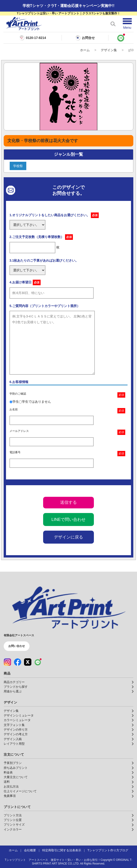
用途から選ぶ (13, 691)
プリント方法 (13, 815)
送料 (7, 782)
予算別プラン (13, 763)
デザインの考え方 (16, 734)
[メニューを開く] (127, 24)
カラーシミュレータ (17, 720)
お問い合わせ (17, 646)
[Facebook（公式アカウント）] (18, 662)
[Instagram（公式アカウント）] (7, 662)
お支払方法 (11, 787)
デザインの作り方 (16, 730)
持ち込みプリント (16, 768)
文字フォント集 (14, 725)
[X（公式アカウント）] (28, 662)
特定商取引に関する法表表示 (62, 850)
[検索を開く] (113, 24)
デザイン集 (109, 50)
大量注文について (16, 777)
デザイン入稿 (13, 739)
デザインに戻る (68, 537)
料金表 (8, 773)
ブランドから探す (16, 687)
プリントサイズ (14, 825)
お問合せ (85, 38)
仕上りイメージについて (20, 791)
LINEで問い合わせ (68, 520)
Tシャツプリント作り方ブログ (108, 850)
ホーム (85, 50)
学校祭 (18, 166)
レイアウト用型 (14, 744)
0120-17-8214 (36, 38)
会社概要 (30, 850)
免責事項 (10, 796)
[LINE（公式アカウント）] (38, 662)
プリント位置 (13, 820)
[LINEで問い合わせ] (121, 38)
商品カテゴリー (14, 682)
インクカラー (13, 830)
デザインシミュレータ (19, 716)
